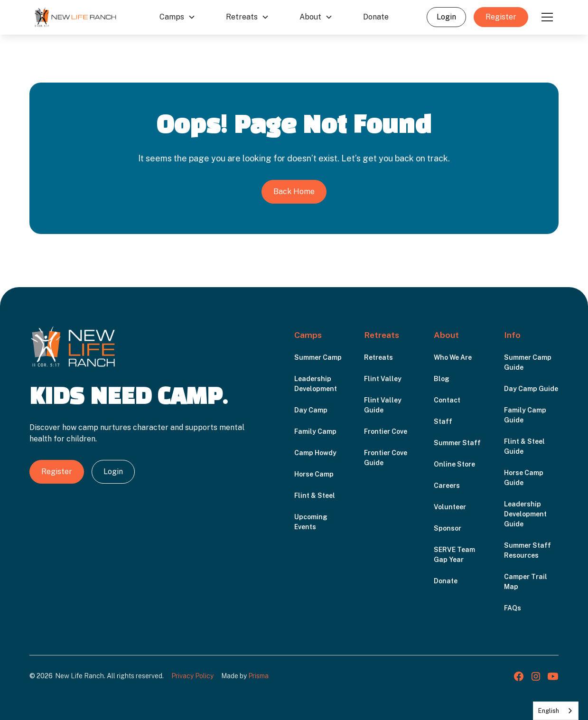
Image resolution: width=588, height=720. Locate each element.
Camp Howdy (315, 453)
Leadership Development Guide (525, 514)
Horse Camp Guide (524, 478)
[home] (75, 17)
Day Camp (311, 410)
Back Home (294, 192)
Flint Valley (383, 379)
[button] (177, 17)
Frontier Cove (386, 431)
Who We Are (453, 357)
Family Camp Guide (525, 415)
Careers (447, 486)
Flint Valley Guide (383, 405)
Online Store (454, 464)
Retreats (378, 357)
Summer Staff (457, 443)
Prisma (258, 676)
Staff (443, 421)
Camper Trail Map (526, 582)
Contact (447, 400)
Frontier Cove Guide (386, 458)
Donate (376, 17)
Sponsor (448, 528)
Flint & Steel (315, 496)
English (549, 711)
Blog (442, 379)
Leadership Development (316, 384)
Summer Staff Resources (527, 550)
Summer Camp (318, 357)
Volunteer (450, 507)
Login (446, 17)
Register (501, 17)
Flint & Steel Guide (524, 446)
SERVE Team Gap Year (454, 555)
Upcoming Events (311, 522)
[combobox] (556, 711)
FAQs (513, 608)
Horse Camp (314, 474)
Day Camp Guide (531, 389)
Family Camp (315, 431)
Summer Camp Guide (528, 362)
